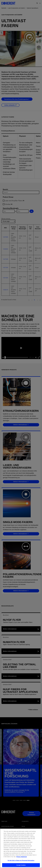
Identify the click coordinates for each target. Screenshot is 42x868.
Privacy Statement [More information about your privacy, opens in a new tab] (22, 858)
